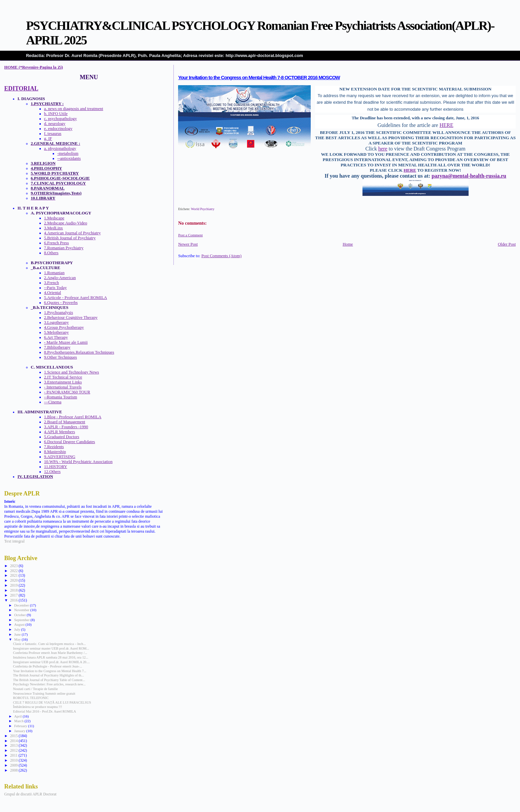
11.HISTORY (56, 467)
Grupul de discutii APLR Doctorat (31, 794)
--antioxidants (69, 158)
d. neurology (55, 124)
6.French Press (57, 243)
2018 (14, 590)
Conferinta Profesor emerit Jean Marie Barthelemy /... (50, 653)
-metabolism (68, 153)
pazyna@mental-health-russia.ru (469, 176)
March (19, 721)
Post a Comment (190, 235)
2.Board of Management (65, 422)
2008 (14, 770)
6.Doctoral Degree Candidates (70, 442)
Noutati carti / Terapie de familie (35, 689)
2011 (14, 755)
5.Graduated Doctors (62, 437)
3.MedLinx (54, 228)
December (22, 605)
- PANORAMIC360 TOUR (67, 392)
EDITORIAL (21, 88)
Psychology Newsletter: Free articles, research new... (49, 684)
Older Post (507, 244)
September (22, 620)
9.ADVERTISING (60, 457)
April (19, 716)
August (20, 624)
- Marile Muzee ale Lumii (66, 342)
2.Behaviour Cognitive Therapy (71, 318)
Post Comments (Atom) (221, 256)
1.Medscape (54, 218)
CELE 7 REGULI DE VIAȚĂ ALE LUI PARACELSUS (52, 702)
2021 (14, 575)
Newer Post (188, 244)
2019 (14, 585)
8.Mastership (55, 452)
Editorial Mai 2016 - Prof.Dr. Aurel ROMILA (44, 711)
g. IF (48, 139)
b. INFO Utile (56, 114)
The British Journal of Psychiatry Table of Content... (49, 680)
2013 (14, 745)
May (18, 639)
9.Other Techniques (61, 357)
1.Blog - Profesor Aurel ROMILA (73, 417)
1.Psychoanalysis (59, 313)
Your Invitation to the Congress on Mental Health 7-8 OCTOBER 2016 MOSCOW (259, 78)
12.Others (52, 472)
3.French (52, 283)
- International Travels (63, 387)
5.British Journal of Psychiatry (70, 238)
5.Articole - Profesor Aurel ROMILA (76, 298)
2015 (14, 736)
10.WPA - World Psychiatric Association (78, 462)
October (21, 615)
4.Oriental (53, 293)
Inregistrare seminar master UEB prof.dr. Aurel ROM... (51, 648)
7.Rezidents (54, 447)
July (18, 629)
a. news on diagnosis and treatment (74, 109)
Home (348, 244)
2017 (14, 595)
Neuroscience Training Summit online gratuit (44, 694)
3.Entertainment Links (63, 382)
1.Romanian (54, 273)
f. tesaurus (53, 134)
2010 (14, 760)
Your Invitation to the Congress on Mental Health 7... (50, 671)
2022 (14, 571)
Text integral (14, 541)
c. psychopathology (61, 119)
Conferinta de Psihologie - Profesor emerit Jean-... (47, 666)
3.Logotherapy (57, 322)
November (22, 610)
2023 (14, 566)
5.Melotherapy (57, 332)
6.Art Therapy (56, 337)
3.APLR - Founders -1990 (66, 427)
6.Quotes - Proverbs (61, 303)
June (18, 634)
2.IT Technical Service (63, 377)
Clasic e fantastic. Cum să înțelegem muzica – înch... (49, 644)
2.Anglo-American (60, 278)
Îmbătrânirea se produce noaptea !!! (37, 707)
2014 (14, 741)
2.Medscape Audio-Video (66, 223)
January (20, 731)
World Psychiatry (203, 209)
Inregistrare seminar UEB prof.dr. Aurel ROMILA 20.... (51, 662)
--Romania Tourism (61, 397)
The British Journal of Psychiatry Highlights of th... (48, 675)
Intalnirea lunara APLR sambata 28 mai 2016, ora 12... (51, 657)
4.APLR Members (60, 432)
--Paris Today (56, 288)
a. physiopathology (60, 148)
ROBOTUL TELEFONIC (31, 698)
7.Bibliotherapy (57, 347)
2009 (14, 765)
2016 (14, 600)
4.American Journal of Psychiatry (72, 233)
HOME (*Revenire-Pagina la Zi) (34, 67)
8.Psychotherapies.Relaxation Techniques (79, 352)
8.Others (51, 253)
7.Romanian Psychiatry (64, 248)
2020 (14, 580)
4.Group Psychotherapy (64, 327)
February (21, 726)
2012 (14, 750)
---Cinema (53, 402)
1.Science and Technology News (72, 372)
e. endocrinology (58, 129)
